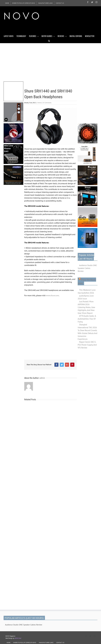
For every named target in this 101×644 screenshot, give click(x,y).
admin (42, 378)
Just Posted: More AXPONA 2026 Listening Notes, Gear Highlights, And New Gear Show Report (86, 307)
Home (39, 103)
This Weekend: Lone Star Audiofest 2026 (87, 291)
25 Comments (47, 103)
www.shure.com (52, 295)
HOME (8, 642)
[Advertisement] (47, 27)
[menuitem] (7, 3)
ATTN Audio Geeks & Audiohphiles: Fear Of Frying (87, 319)
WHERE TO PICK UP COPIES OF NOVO (25, 642)
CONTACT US (60, 642)
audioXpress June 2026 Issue (86, 297)
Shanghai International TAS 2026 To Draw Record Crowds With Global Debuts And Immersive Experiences (87, 332)
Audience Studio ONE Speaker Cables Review (87, 268)
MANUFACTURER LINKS (46, 642)
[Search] (49, 41)
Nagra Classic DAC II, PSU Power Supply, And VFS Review (87, 345)
